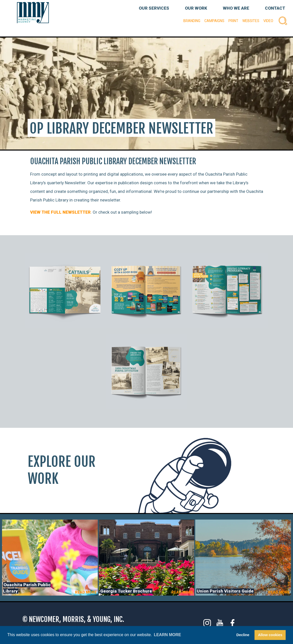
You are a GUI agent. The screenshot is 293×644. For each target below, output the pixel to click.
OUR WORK (196, 8)
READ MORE (86, 592)
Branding (192, 21)
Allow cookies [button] (270, 635)
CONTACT (275, 8)
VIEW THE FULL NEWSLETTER (60, 212)
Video (268, 21)
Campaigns (214, 21)
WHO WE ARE (236, 8)
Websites (251, 21)
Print (233, 21)
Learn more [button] (167, 635)
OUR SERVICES (154, 8)
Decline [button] (243, 635)
